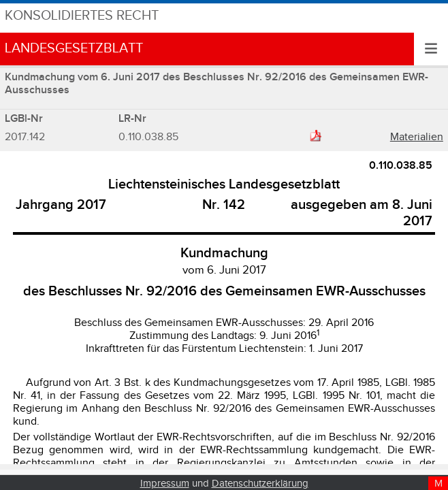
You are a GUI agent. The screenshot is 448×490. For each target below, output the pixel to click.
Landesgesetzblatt (74, 49)
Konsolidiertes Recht (82, 16)
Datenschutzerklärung (260, 484)
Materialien (417, 137)
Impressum (165, 484)
